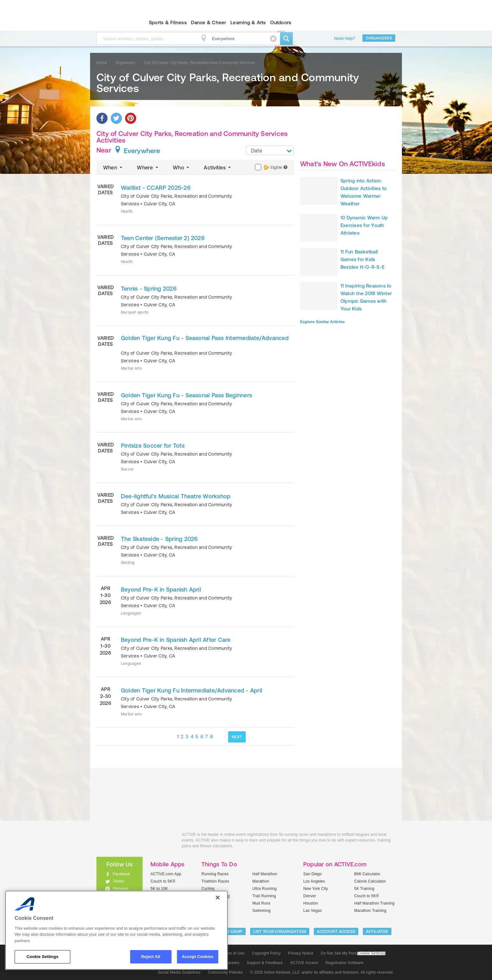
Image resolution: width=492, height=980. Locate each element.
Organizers (379, 38)
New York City (316, 889)
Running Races (215, 874)
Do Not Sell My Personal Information (353, 953)
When (113, 167)
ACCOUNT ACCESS (336, 931)
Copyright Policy (266, 953)
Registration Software (345, 963)
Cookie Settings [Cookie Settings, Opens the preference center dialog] (42, 957)
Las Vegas (313, 911)
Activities (218, 167)
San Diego (313, 874)
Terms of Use (233, 953)
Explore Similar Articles (322, 322)
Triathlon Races (215, 881)
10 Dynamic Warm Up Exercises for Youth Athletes (364, 225)
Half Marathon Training (374, 903)
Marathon (261, 881)
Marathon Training (370, 911)
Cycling (208, 889)
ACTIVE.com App (166, 874)
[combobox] (270, 150)
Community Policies (225, 972)
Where (148, 167)
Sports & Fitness (168, 22)
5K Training (364, 889)
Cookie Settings (371, 953)
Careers (232, 963)
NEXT (237, 737)
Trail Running (264, 896)
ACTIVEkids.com (114, 23)
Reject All (151, 957)
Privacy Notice (301, 953)
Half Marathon (265, 874)
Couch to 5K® (163, 881)
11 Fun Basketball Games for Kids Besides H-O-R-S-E (362, 259)
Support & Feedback (265, 963)
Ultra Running (265, 889)
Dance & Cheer (208, 22)
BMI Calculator (367, 874)
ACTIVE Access (304, 963)
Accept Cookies (197, 957)
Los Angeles (314, 881)
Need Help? (345, 39)
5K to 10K (159, 889)
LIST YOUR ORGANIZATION (280, 931)
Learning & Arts (248, 22)
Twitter (119, 881)
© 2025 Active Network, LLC (275, 972)
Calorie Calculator (370, 881)
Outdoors (281, 22)
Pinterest (121, 889)
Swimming (261, 911)
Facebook (121, 874)
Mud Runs (261, 903)
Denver (310, 896)
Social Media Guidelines (179, 972)
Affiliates (377, 931)
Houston (311, 903)
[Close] (218, 898)
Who (182, 167)
